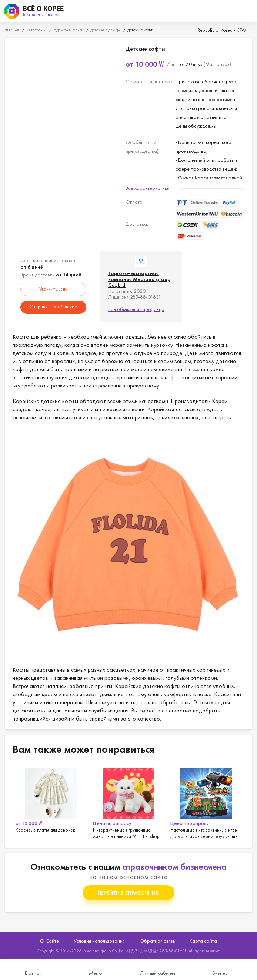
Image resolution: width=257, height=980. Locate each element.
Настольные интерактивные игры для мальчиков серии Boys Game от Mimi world (206, 802)
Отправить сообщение (53, 307)
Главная (33, 973)
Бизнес (220, 973)
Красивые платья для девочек (51, 802)
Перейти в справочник (128, 893)
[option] (51, 802)
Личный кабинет (158, 973)
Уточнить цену (53, 289)
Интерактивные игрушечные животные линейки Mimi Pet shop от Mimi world (129, 802)
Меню (96, 973)
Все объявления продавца (136, 309)
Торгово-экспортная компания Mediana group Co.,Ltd (139, 279)
